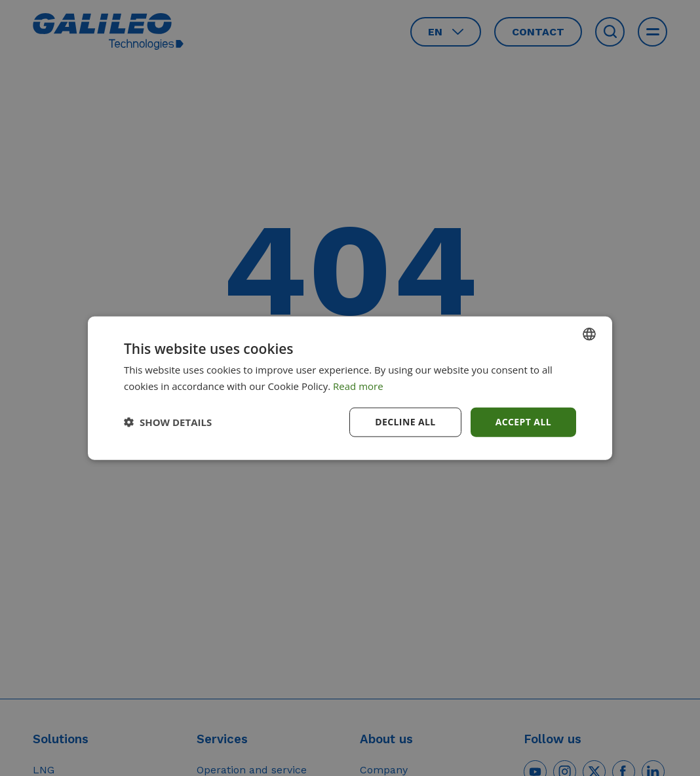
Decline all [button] (405, 422)
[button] (168, 422)
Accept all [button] (523, 422)
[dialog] (350, 388)
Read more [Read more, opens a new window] (358, 386)
